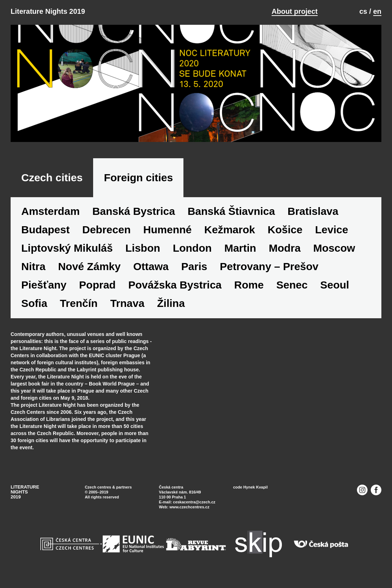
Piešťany (44, 285)
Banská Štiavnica (231, 211)
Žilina (171, 303)
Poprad (97, 285)
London (192, 248)
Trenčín (79, 303)
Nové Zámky (89, 266)
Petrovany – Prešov (269, 266)
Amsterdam (50, 211)
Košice (285, 230)
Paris (194, 266)
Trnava (127, 303)
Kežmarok (230, 230)
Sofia (34, 303)
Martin (240, 248)
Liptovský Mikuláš (67, 248)
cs (363, 11)
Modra (285, 248)
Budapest (46, 230)
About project (295, 11)
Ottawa (151, 266)
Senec (292, 285)
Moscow (334, 248)
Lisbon (143, 248)
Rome (249, 285)
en (377, 11)
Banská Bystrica (134, 211)
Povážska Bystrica (175, 285)
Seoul (335, 285)
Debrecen (106, 230)
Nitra (33, 266)
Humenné (168, 230)
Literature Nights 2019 (48, 11)
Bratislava (313, 211)
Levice (332, 230)
